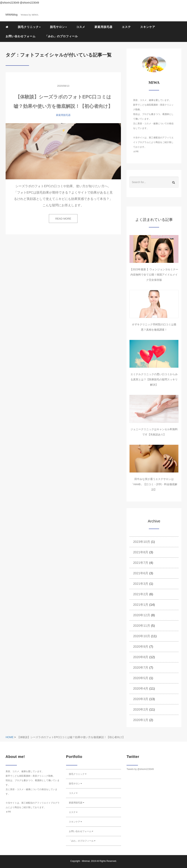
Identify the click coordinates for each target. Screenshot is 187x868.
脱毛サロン (75, 784)
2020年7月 (141, 668)
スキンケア (148, 27)
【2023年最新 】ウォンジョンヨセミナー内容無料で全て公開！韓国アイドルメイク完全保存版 (154, 275)
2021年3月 (141, 584)
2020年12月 (142, 615)
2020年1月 (141, 720)
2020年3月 (141, 699)
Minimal (86, 861)
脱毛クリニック (78, 774)
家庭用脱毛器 (104, 27)
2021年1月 (141, 605)
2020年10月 (142, 636)
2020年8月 (141, 657)
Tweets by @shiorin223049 (140, 769)
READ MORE (63, 219)
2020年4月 (141, 689)
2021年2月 (141, 594)
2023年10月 (142, 542)
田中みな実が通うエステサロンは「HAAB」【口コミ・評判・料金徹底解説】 (154, 484)
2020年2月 (141, 710)
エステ (126, 27)
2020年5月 (141, 678)
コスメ (81, 27)
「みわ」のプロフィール (61, 36)
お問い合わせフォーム (21, 36)
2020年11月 (142, 626)
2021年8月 (141, 552)
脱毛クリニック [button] (29, 27)
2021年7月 (141, 563)
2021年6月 (141, 573)
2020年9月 (141, 647)
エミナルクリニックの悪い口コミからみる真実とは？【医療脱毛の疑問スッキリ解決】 (154, 379)
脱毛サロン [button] (58, 27)
